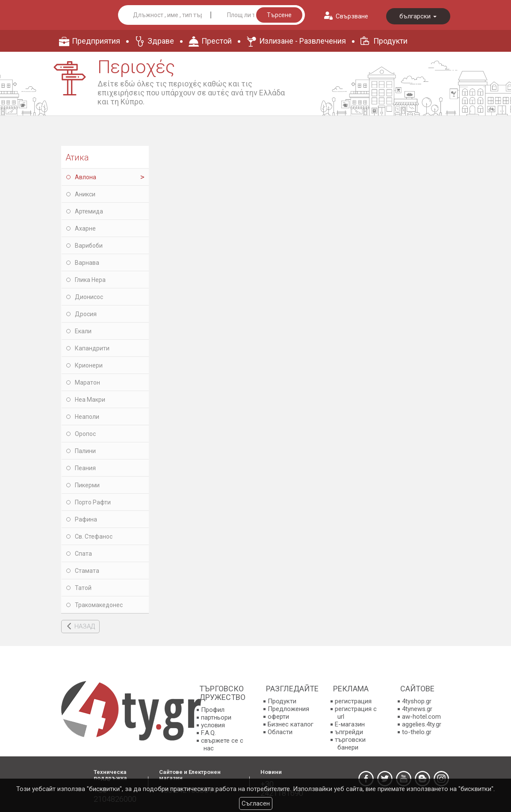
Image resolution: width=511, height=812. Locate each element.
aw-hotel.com (421, 717)
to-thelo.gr (417, 732)
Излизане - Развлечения (303, 41)
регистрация (353, 701)
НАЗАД (85, 626)
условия (213, 725)
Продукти (390, 41)
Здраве (161, 41)
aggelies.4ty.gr (422, 724)
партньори (216, 717)
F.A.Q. (208, 733)
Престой (217, 41)
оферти (278, 717)
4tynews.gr (417, 709)
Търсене (279, 15)
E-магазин (350, 724)
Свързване (352, 16)
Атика (77, 157)
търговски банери (350, 744)
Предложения (288, 709)
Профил (213, 710)
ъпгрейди (349, 732)
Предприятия (96, 41)
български (418, 16)
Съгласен (256, 803)
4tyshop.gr (417, 701)
